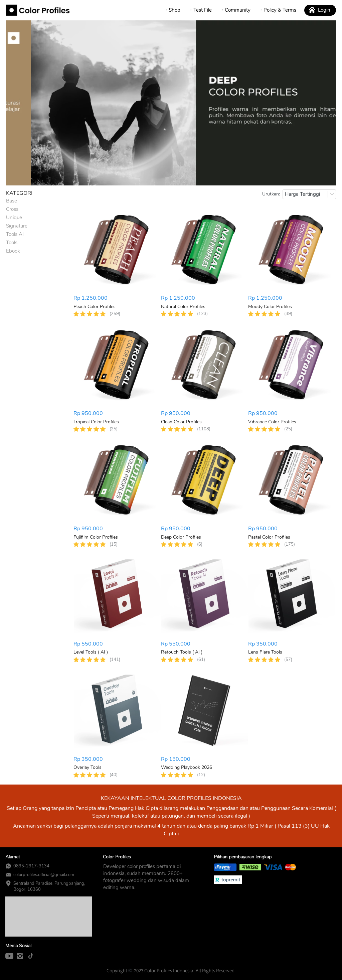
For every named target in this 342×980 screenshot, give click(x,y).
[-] (9, 956)
